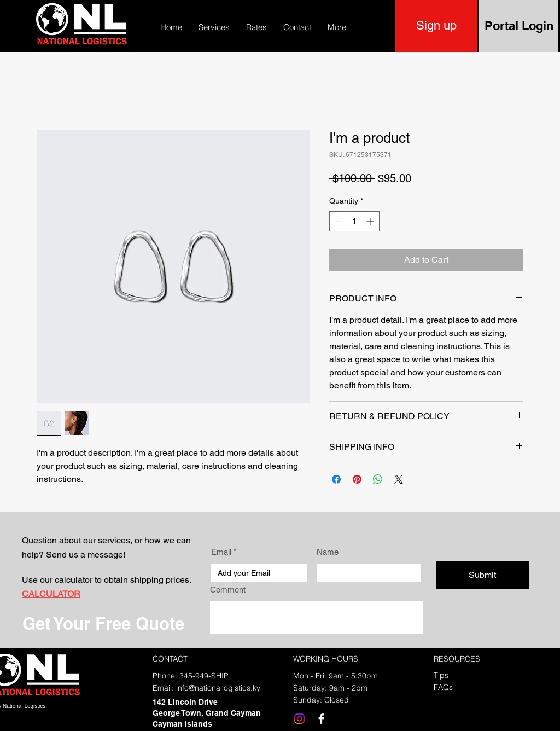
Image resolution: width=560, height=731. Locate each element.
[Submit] (482, 575)
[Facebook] (321, 719)
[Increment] (371, 221)
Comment (228, 590)
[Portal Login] (519, 26)
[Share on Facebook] (336, 479)
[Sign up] (436, 26)
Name (328, 552)
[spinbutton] (354, 221)
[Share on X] (399, 479)
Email (221, 552)
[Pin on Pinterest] (357, 479)
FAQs (443, 687)
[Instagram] (299, 719)
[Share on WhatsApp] (378, 479)
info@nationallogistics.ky (218, 688)
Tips (441, 675)
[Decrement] (338, 221)
